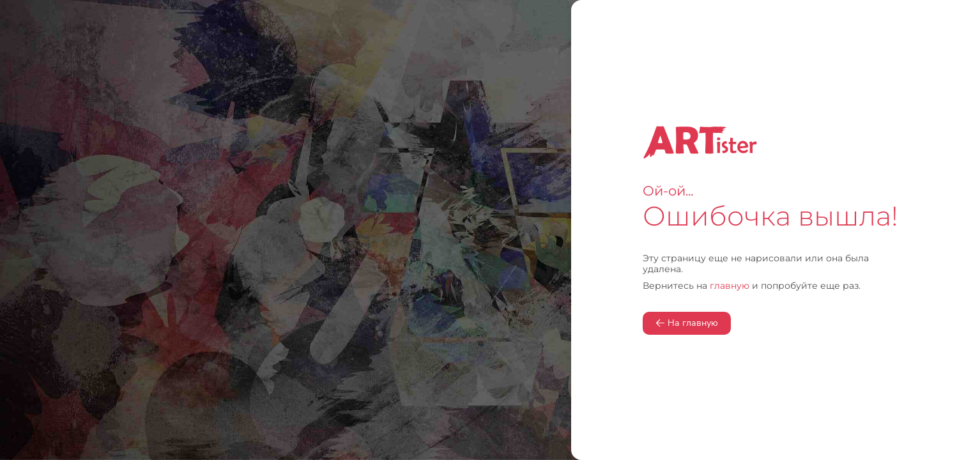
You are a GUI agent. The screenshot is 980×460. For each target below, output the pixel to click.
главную (730, 286)
